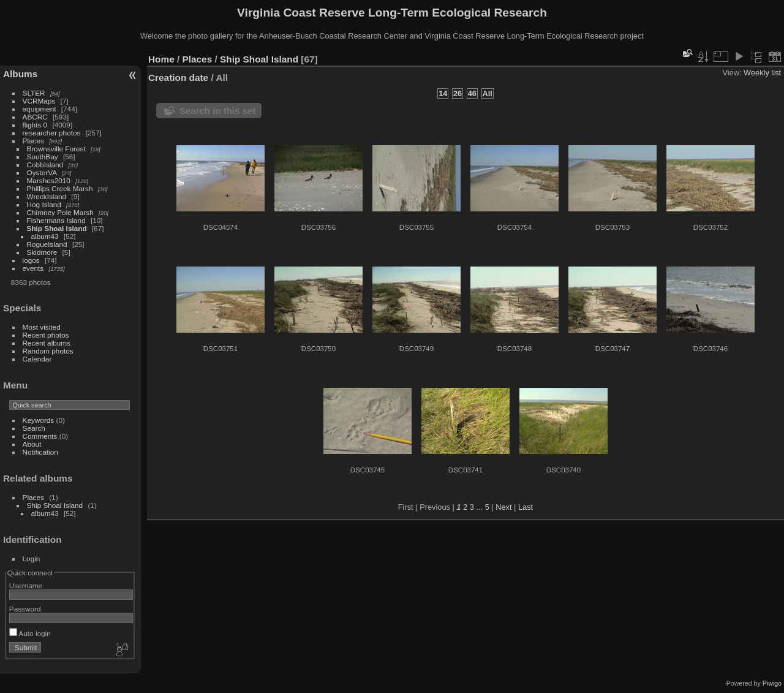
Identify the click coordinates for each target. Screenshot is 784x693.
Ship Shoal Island (57, 228)
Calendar (37, 359)
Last (526, 507)
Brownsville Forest (56, 149)
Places (33, 141)
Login (32, 559)
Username (26, 585)
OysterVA (42, 172)
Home (161, 59)
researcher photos (52, 133)
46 (472, 93)
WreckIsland (47, 196)
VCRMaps (39, 101)
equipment (40, 109)
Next (503, 507)
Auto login (30, 633)
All (488, 93)
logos (31, 260)
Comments (40, 436)
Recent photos (46, 335)
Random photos (48, 351)
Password (25, 609)
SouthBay (43, 157)
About (32, 444)
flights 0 (35, 125)
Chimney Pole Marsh (60, 212)
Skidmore (42, 252)
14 (443, 93)
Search (34, 428)
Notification (40, 452)
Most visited (42, 327)
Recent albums (47, 343)
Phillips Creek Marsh (60, 188)
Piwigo (772, 683)
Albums (20, 74)
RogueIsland (47, 244)
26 (458, 93)
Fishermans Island (56, 220)
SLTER (34, 93)
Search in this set (217, 111)
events (33, 268)
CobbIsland (45, 165)
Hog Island (44, 204)
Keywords (39, 420)
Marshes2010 (49, 180)
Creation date (178, 78)
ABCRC (35, 117)
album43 (45, 236)
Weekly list (762, 73)
